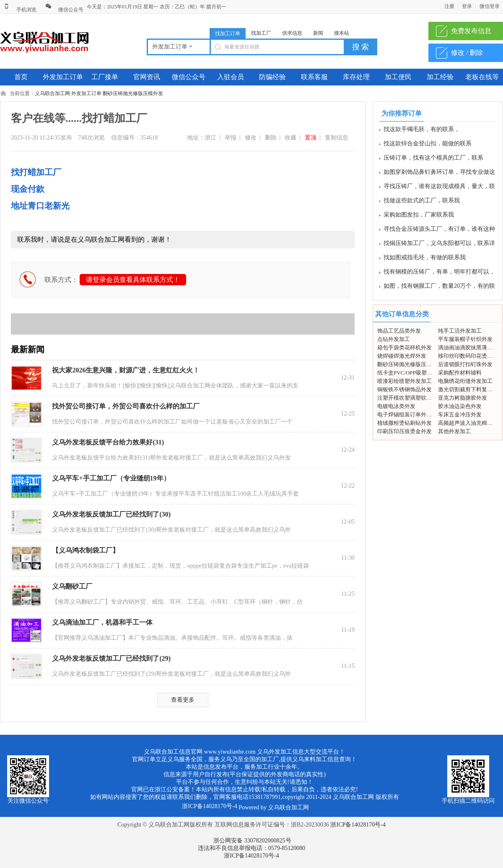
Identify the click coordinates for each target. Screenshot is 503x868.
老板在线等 (482, 77)
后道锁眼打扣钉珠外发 (465, 364)
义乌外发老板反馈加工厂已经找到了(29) (111, 658)
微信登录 (490, 6)
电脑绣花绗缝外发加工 (465, 381)
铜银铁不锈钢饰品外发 (404, 389)
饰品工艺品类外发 (399, 331)
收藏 (290, 138)
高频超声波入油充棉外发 (468, 423)
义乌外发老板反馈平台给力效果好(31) (108, 442)
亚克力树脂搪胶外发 (463, 398)
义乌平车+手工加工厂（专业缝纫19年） (111, 478)
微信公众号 (64, 10)
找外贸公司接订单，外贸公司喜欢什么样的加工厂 (126, 406)
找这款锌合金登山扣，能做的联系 (428, 145)
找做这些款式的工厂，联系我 (422, 202)
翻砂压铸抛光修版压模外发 (133, 93)
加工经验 (440, 77)
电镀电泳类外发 (396, 406)
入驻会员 (231, 77)
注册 (449, 6)
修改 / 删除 (467, 53)
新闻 (318, 33)
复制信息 (337, 138)
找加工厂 (261, 33)
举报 (231, 138)
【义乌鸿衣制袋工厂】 (86, 550)
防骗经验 (272, 77)
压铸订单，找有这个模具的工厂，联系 (433, 159)
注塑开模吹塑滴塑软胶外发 (410, 398)
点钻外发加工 (394, 339)
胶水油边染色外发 (460, 406)
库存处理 (356, 77)
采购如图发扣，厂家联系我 (419, 216)
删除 (271, 138)
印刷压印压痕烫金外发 (404, 431)
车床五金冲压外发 (460, 415)
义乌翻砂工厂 (72, 586)
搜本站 (342, 33)
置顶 (311, 138)
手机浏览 (20, 10)
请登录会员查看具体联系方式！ (133, 280)
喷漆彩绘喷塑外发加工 (404, 381)
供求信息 (292, 33)
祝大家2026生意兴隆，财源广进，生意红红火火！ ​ (127, 370)
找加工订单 (228, 34)
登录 (467, 6)
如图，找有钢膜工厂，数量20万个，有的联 (439, 288)
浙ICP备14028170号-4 (358, 825)
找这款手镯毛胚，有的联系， (422, 131)
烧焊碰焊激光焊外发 (402, 356)
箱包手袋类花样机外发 (404, 347)
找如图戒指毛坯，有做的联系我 (425, 259)
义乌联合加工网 (52, 93)
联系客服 (314, 77)
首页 (21, 77)
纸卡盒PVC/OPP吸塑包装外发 (413, 373)
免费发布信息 (471, 31)
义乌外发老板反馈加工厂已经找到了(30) (111, 514)
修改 (251, 138)
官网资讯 (147, 77)
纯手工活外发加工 (460, 331)
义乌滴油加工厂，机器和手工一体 (102, 622)
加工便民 (398, 77)
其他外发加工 (454, 431)
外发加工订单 (63, 77)
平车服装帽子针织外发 (465, 339)
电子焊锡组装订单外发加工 (410, 415)
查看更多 (183, 700)
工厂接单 (105, 77)
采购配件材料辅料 (460, 373)
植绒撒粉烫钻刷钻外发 (404, 423)
